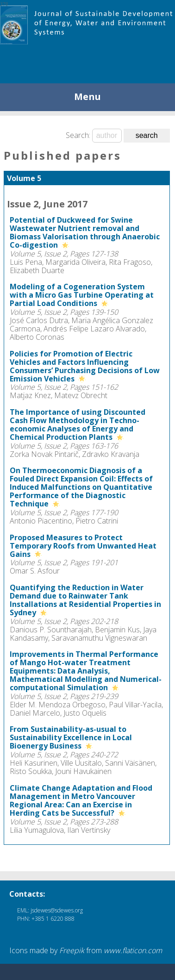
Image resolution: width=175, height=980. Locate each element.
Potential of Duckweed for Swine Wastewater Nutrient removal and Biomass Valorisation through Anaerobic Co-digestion (85, 232)
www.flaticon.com (133, 950)
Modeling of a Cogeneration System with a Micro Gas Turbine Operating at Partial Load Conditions (82, 295)
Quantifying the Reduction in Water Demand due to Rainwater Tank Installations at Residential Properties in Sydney (85, 600)
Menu (87, 97)
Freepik (72, 950)
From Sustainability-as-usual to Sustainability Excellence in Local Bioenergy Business (71, 737)
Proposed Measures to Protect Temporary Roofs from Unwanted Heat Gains (83, 546)
